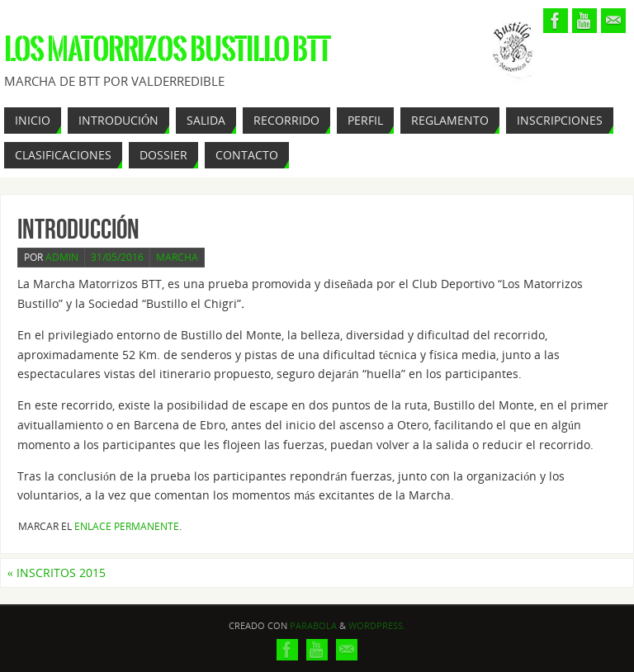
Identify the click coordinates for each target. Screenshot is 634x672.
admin (62, 257)
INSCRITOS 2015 (57, 573)
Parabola (313, 625)
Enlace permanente (127, 526)
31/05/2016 (117, 257)
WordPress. (377, 625)
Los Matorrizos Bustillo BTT (167, 50)
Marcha (177, 257)
